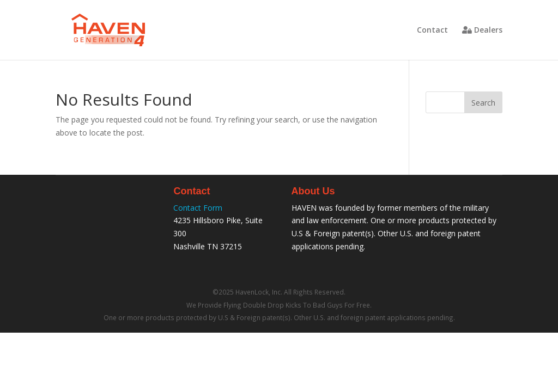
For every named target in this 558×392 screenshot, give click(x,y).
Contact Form (198, 208)
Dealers (482, 30)
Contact (432, 30)
